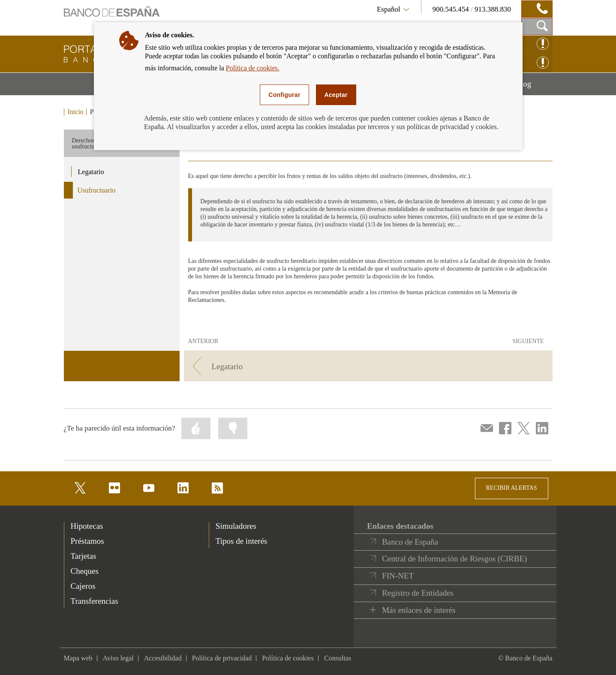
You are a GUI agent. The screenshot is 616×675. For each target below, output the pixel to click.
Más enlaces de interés (419, 610)
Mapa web (78, 658)
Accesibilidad (163, 658)
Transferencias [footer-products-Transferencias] (95, 601)
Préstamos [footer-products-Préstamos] (87, 541)
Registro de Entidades (418, 593)
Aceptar (336, 95)
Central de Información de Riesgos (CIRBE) (454, 559)
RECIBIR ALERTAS (512, 488)
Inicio (76, 112)
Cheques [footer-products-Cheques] (85, 571)
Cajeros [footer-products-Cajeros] (83, 586)
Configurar (284, 95)
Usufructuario (97, 190)
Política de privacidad (222, 658)
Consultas (338, 658)
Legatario (91, 172)
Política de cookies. (253, 68)
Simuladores (236, 526)
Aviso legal (118, 658)
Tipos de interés (242, 541)
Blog (534, 87)
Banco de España (410, 542)
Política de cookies (288, 658)
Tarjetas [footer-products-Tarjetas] (84, 556)
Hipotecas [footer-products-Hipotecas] (87, 526)
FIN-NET (398, 576)
